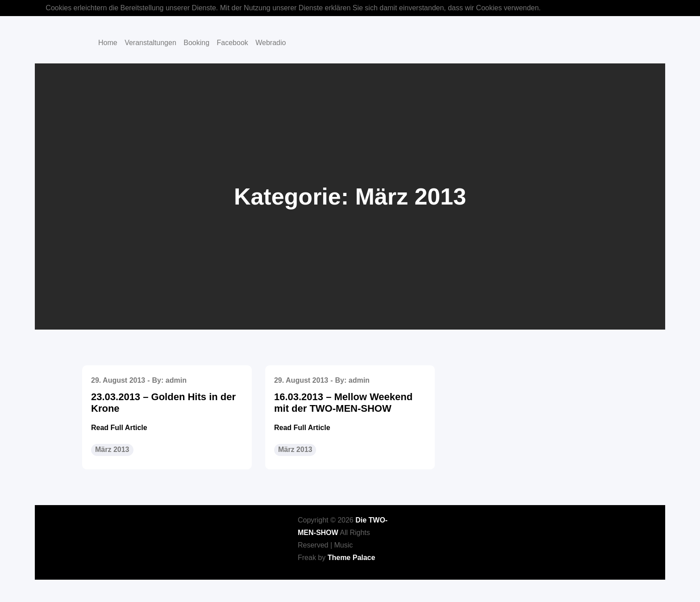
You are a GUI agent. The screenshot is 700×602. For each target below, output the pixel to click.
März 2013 (112, 449)
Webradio (271, 43)
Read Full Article (119, 428)
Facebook (233, 43)
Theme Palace (352, 558)
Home (108, 43)
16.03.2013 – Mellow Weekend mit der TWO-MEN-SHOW (343, 403)
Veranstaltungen (150, 43)
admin (176, 380)
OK (649, 8)
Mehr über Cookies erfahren (589, 8)
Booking (196, 43)
